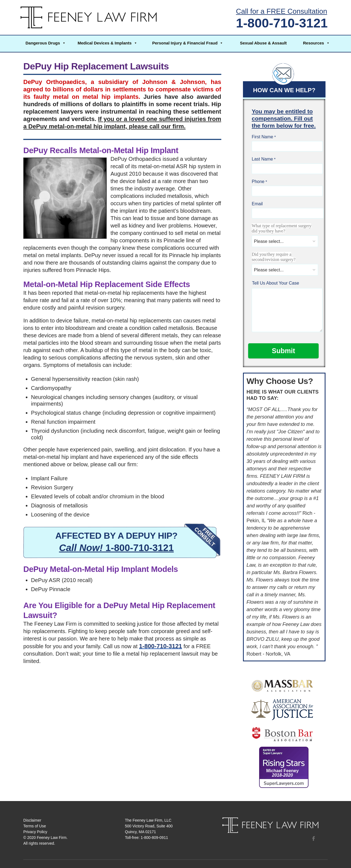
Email (257, 204)
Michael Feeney (282, 773)
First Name (262, 137)
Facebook (313, 838)
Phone (258, 182)
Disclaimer (32, 820)
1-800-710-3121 (282, 23)
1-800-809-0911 (154, 838)
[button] (45, 44)
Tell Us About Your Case (276, 283)
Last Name (262, 159)
